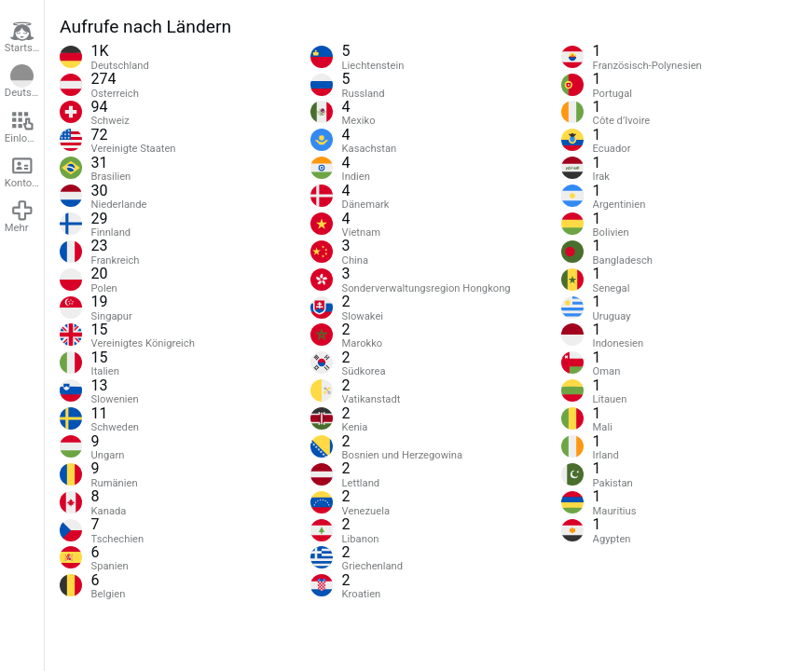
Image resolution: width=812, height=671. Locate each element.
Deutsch (24, 82)
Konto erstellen (24, 171)
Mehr (20, 216)
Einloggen (24, 127)
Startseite (24, 37)
